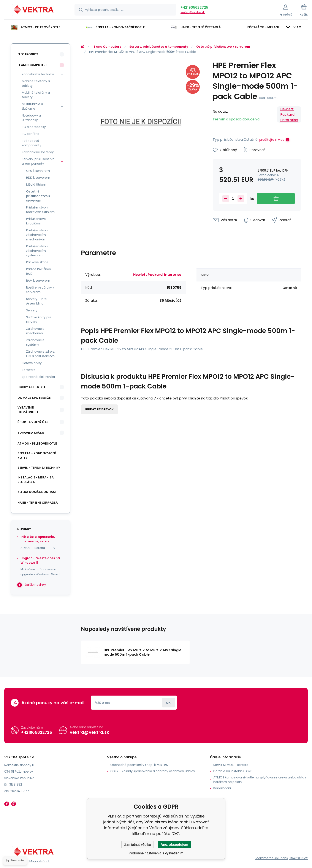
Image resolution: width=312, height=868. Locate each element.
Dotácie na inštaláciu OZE (233, 771)
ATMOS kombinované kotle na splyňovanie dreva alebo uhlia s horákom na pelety (260, 780)
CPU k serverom (38, 171)
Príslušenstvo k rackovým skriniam (40, 210)
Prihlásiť (168, 703)
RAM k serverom (38, 281)
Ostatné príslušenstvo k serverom (223, 47)
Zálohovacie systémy (35, 342)
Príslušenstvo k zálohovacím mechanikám (37, 235)
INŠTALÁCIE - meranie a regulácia (36, 480)
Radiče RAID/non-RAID (39, 271)
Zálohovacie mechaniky (35, 331)
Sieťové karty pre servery (39, 320)
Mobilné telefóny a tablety (36, 83)
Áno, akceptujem (174, 845)
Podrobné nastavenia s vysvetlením (156, 853)
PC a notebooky (34, 127)
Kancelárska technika (38, 74)
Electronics (28, 54)
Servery (32, 310)
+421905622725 (194, 7)
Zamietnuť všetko (138, 845)
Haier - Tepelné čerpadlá (38, 503)
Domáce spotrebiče (34, 398)
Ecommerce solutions (271, 858)
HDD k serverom (38, 178)
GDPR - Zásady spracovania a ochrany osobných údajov (153, 771)
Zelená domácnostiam (37, 492)
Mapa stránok (40, 861)
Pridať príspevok (99, 409)
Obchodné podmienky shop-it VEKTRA (139, 765)
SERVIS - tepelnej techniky (39, 468)
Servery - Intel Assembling (37, 301)
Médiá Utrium (36, 185)
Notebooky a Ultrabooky (31, 118)
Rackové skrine (37, 262)
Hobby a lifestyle (32, 387)
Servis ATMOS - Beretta (231, 765)
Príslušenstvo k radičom (36, 221)
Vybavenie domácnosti (28, 410)
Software (29, 370)
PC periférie (31, 134)
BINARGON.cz (298, 858)
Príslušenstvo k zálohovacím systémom (37, 251)
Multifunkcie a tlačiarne (32, 106)
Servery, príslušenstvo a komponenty (159, 47)
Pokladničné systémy (38, 152)
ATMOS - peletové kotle (37, 443)
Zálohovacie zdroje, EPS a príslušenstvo (41, 354)
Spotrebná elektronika (38, 377)
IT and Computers (107, 47)
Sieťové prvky (32, 363)
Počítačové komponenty (32, 143)
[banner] (34, 10)
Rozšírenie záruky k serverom (40, 290)
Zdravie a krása (31, 433)
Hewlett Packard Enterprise (289, 114)
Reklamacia (222, 788)
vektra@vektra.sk (193, 12)
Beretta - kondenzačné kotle (37, 455)
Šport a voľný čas (33, 422)
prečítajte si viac (272, 140)
